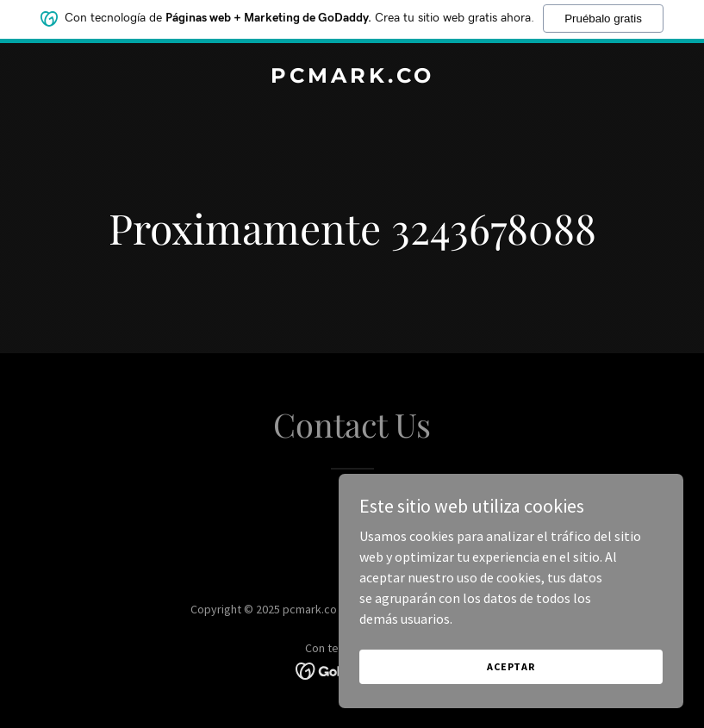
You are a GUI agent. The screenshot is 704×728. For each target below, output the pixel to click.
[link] (352, 78)
